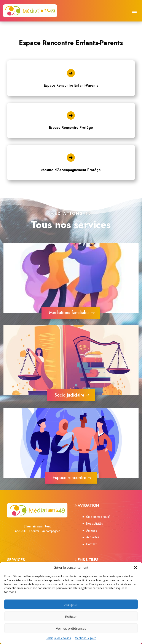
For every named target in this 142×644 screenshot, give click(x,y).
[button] (136, 568)
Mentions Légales (86, 638)
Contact (91, 544)
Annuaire (92, 530)
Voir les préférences (71, 628)
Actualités (93, 537)
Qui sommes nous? (98, 517)
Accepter (71, 604)
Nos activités (95, 524)
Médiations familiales (69, 313)
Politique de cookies (58, 638)
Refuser (71, 616)
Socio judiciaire (69, 395)
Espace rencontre (69, 478)
